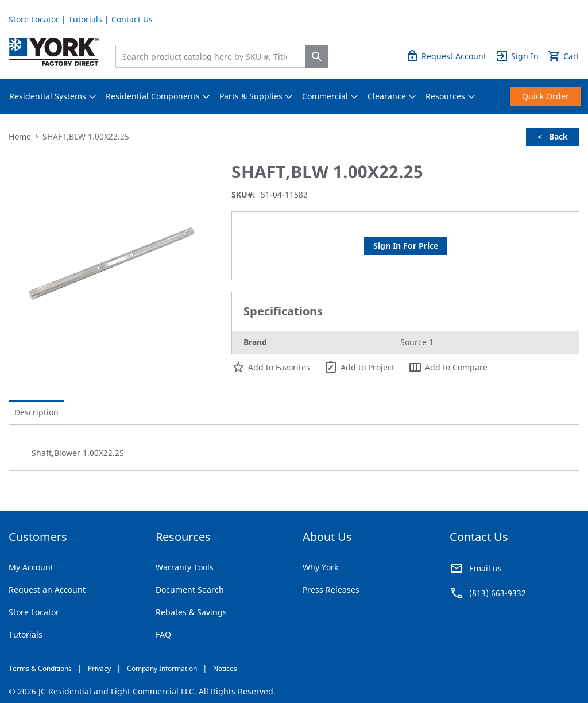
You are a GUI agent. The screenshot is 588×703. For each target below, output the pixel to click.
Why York (320, 567)
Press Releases (331, 590)
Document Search (190, 590)
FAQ (163, 634)
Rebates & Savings (191, 612)
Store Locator (34, 19)
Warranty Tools (185, 567)
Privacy (99, 668)
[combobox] (213, 56)
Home (20, 136)
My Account (31, 567)
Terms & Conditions (40, 668)
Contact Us (132, 19)
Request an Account (47, 590)
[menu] (294, 96)
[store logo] (54, 52)
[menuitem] (48, 96)
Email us (486, 568)
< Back (553, 136)
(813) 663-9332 (498, 593)
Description (36, 412)
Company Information (162, 668)
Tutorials (85, 19)
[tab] (36, 412)
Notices (225, 668)
